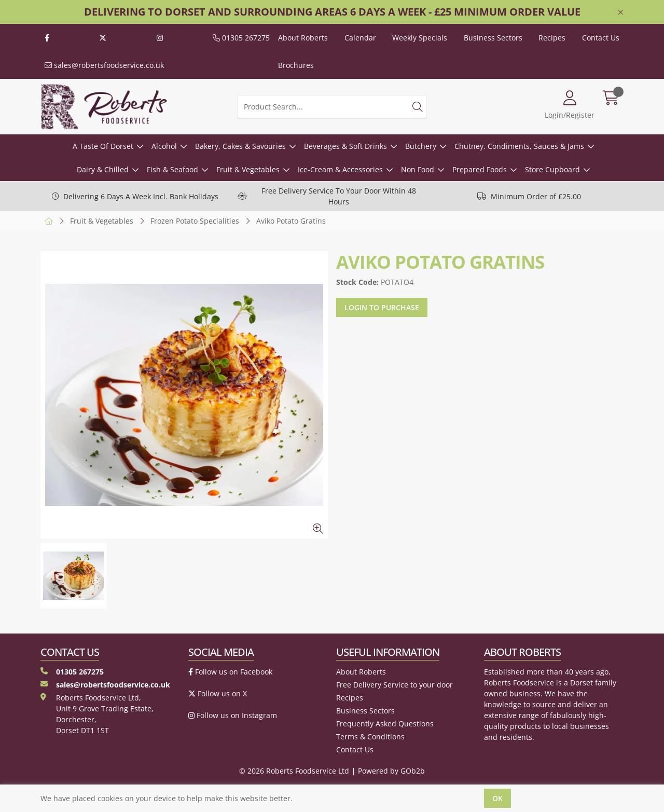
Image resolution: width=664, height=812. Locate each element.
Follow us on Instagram (233, 715)
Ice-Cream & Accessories (340, 169)
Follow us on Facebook (230, 672)
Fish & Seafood (172, 169)
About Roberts (303, 38)
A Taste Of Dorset (103, 146)
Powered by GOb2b (391, 771)
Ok (497, 798)
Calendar (360, 38)
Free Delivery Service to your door (395, 685)
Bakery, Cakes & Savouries (240, 146)
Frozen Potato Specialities (195, 221)
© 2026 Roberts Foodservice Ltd (294, 771)
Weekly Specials (420, 38)
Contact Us (601, 38)
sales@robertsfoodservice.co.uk (104, 65)
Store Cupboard (552, 169)
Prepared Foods (480, 169)
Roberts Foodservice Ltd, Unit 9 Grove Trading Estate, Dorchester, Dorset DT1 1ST (97, 714)
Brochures (296, 65)
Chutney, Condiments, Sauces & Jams (519, 146)
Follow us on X (218, 693)
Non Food (418, 169)
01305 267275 (241, 38)
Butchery (421, 146)
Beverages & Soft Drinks (345, 146)
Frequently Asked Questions (385, 724)
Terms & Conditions (370, 737)
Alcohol (164, 146)
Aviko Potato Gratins (291, 221)
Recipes (552, 38)
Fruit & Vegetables (248, 169)
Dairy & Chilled (103, 169)
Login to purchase (382, 307)
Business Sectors (493, 38)
